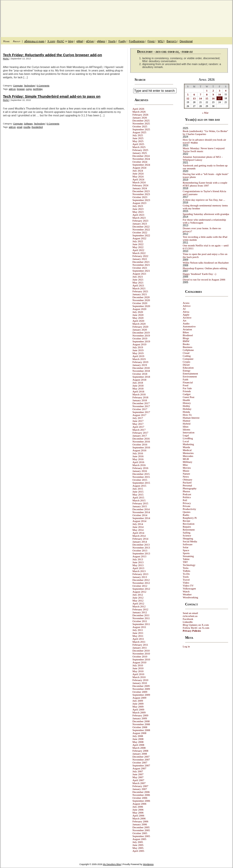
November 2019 (141, 335)
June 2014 (138, 527)
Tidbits (187, 571)
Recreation (189, 524)
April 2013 (138, 568)
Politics (187, 497)
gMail (80, 41)
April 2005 (138, 851)
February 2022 (140, 256)
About (17, 41)
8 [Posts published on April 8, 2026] (207, 94)
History (187, 403)
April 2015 (138, 497)
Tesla (186, 568)
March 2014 (139, 536)
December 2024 (141, 156)
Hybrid (187, 424)
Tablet (186, 559)
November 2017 (141, 406)
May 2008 (138, 742)
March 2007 (139, 783)
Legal (186, 435)
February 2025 (140, 150)
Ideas (186, 427)
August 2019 (139, 344)
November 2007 (141, 760)
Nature (186, 474)
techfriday (38, 89)
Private (187, 506)
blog (71, 41)
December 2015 (141, 474)
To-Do (186, 574)
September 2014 (141, 518)
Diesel (186, 365)
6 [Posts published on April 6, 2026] (194, 94)
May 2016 (138, 459)
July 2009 (138, 701)
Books (186, 344)
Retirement (189, 530)
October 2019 (140, 338)
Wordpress (148, 864)
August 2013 (139, 556)
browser (21, 89)
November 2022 (141, 229)
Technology (29, 86)
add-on (12, 89)
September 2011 (141, 624)
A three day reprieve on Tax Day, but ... (204, 200)
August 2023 (139, 203)
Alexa (186, 312)
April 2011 (138, 639)
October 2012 (140, 586)
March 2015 (139, 500)
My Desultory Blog (185, 16)
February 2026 (140, 115)
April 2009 (138, 709)
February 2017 (140, 433)
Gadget (187, 394)
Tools (186, 577)
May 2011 (138, 636)
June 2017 (138, 421)
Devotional (186, 41)
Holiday (187, 409)
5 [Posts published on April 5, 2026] (188, 94)
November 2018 (141, 371)
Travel (186, 580)
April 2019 (138, 356)
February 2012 (140, 609)
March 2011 (139, 642)
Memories (188, 453)
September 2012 (141, 589)
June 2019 (138, 350)
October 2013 (140, 550)
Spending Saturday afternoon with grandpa (206, 214)
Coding (187, 356)
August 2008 (139, 733)
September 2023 (141, 200)
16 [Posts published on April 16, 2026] (213, 98)
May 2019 (138, 353)
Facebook (188, 619)
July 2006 (138, 807)
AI (184, 309)
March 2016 (139, 465)
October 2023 (140, 197)
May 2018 (138, 388)
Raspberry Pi (190, 518)
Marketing (188, 444)
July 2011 (138, 630)
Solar (186, 547)
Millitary (188, 462)
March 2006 (139, 818)
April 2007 (138, 780)
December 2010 (141, 651)
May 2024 (138, 176)
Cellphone (188, 350)
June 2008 (138, 739)
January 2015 (140, 506)
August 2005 (139, 839)
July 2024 (138, 171)
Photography (190, 488)
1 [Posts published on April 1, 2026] (207, 91)
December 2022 (141, 227)
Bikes (186, 332)
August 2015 (139, 486)
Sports (186, 553)
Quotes (187, 512)
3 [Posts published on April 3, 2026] (220, 91)
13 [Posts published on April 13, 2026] (194, 98)
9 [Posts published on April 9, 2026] (213, 94)
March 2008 (139, 748)
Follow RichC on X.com (196, 628)
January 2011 (140, 648)
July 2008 (138, 736)
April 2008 (138, 745)
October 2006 (140, 798)
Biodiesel (188, 335)
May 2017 (138, 424)
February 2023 (140, 221)
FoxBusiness (137, 41)
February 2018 (140, 397)
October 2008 (140, 727)
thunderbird (37, 127)
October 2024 (140, 162)
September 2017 (141, 412)
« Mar (205, 113)
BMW (186, 341)
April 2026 (138, 109)
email (20, 127)
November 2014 (141, 512)
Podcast (187, 494)
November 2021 (141, 265)
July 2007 (138, 771)
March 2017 (139, 430)
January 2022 (140, 259)
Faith (186, 379)
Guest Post (188, 397)
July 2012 (138, 595)
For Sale (187, 388)
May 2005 (138, 848)
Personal (187, 485)
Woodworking (190, 597)
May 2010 (138, 671)
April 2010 (138, 674)
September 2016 (141, 447)
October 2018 (140, 374)
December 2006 (141, 792)
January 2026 (140, 118)
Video (186, 583)
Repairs (187, 527)
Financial (188, 382)
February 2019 (140, 362)
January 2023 (140, 224)
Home (6, 41)
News (186, 477)
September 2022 (141, 235)
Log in (186, 646)
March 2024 (139, 182)
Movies (187, 468)
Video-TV (188, 586)
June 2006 (138, 810)
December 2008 (141, 721)
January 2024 (140, 188)
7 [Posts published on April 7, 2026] (201, 94)
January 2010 (140, 683)
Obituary (188, 480)
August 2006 (139, 804)
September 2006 (141, 801)
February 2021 (140, 291)
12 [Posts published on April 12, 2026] (188, 98)
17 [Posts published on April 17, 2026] (219, 98)
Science (187, 535)
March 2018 (139, 394)
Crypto (187, 362)
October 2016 (140, 444)
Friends (187, 391)
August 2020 (139, 309)
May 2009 (138, 707)
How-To (187, 415)
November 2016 (141, 441)
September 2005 (141, 836)
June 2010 (138, 668)
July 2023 (138, 206)
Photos (186, 491)
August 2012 (139, 592)
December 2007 (141, 757)
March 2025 (139, 147)
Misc (185, 465)
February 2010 (140, 680)
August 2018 (139, 380)
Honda (186, 412)
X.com (51, 41)
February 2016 (140, 468)
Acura (186, 303)
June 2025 (138, 138)
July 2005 (138, 842)
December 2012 (141, 580)
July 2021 (138, 277)
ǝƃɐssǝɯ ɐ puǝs (34, 41)
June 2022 (138, 244)
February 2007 (140, 786)
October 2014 (140, 515)
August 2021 (139, 274)
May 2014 (138, 530)
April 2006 (138, 815)
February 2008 (140, 751)
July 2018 (138, 383)
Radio (186, 515)
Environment (190, 376)
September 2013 (141, 553)
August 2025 (139, 132)
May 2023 (138, 212)
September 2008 (141, 730)
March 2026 (139, 112)
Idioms (187, 429)
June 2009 (138, 704)
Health (186, 400)
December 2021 (141, 262)
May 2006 (138, 813)
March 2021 (139, 288)
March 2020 (139, 324)
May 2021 (138, 282)
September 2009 (141, 695)
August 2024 (139, 168)
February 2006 (140, 821)
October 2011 (140, 621)
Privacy (187, 503)
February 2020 (140, 327)
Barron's (172, 41)
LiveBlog (188, 438)
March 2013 (139, 571)
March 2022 (139, 253)
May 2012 (138, 601)
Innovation (189, 432)
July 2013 (138, 559)
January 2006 (140, 824)
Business (188, 347)
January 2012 (140, 612)
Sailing (187, 533)
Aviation (187, 329)
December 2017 (141, 403)
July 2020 (138, 312)
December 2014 (141, 509)
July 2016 (138, 453)
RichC (60, 41)
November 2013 (141, 548)
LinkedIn (188, 622)
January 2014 (140, 542)
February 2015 (140, 503)
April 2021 (138, 285)
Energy (187, 371)
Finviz (151, 41)
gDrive (90, 41)
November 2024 (141, 159)
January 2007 (140, 789)
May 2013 (138, 565)
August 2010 (139, 662)
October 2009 (140, 692)
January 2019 (140, 365)
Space (186, 550)
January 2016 (140, 471)
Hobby (186, 406)
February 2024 (140, 185)
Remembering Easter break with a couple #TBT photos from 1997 (205, 184)
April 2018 (138, 391)
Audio (186, 323)
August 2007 (139, 768)
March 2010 (139, 677)
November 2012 (141, 583)
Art (185, 320)
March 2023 (139, 218)
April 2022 (138, 250)
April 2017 (138, 427)
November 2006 (141, 795)
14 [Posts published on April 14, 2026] (201, 98)
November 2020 (141, 300)
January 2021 (140, 294)
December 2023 (141, 191)
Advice (187, 306)
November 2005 (141, 830)
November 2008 (141, 724)
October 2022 (140, 232)
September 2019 (141, 341)
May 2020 (138, 318)
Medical (187, 450)
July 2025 (138, 135)
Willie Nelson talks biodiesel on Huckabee (206, 263)
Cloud (186, 353)
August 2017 (139, 415)
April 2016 (138, 462)
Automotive (189, 326)
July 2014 (138, 524)
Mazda (186, 447)
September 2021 (141, 271)
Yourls (112, 41)
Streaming (188, 556)
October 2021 (140, 268)
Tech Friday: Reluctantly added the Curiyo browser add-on (52, 55)
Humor (187, 421)
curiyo (29, 89)
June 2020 (138, 315)
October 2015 (140, 480)
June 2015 (138, 492)
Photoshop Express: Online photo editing (205, 268)
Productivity (189, 509)
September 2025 (141, 129)
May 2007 (138, 777)
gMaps (101, 41)
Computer (18, 86)
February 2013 (140, 574)
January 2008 (140, 754)
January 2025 (140, 153)
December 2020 (141, 297)
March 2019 (139, 359)
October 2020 (140, 303)
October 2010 (140, 656)
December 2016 (141, 439)
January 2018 (140, 400)
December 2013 (141, 545)
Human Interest (191, 418)
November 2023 (141, 194)
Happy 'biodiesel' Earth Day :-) (200, 274)
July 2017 (138, 418)
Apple (186, 315)
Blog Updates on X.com (196, 625)
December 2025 (141, 120)
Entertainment (190, 374)
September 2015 (141, 483)
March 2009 (139, 712)
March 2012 (139, 606)
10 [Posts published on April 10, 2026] (219, 94)
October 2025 (140, 126)
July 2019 (138, 347)
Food (186, 385)
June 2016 (138, 456)
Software (28, 124)
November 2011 (141, 618)
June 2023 (138, 209)
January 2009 (140, 718)
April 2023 (138, 215)
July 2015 (138, 489)
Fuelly (122, 41)
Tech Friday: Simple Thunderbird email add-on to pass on (52, 96)
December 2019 (141, 333)
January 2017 (140, 436)
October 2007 (140, 762)
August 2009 (139, 698)
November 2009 (141, 689)
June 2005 (138, 845)
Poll (185, 500)
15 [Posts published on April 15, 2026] (207, 98)
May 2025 (138, 141)
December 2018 (141, 368)
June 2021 (138, 280)
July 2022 (138, 241)
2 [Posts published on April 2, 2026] (213, 91)
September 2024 (141, 165)
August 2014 (139, 521)
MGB (186, 459)
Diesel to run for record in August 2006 (204, 280)
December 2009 (141, 686)
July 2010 (138, 665)
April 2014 (138, 533)
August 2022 (139, 238)
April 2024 (138, 179)
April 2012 (138, 603)
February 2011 (140, 645)
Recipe (187, 521)
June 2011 (138, 633)
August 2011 (139, 627)
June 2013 (138, 562)
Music (186, 471)
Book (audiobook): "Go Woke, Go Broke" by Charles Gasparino (205, 133)
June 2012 (138, 598)
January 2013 (140, 577)
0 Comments (43, 86)
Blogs (186, 338)
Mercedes (188, 456)
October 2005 (140, 833)
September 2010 (141, 659)
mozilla (27, 127)
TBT (185, 562)
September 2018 (141, 377)
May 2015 (138, 494)
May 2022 (138, 247)
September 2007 (141, 765)
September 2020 (141, 306)
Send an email (190, 613)
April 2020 (138, 321)
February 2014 (140, 539)
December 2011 (141, 615)
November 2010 (141, 654)
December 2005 (141, 827)
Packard (187, 482)
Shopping (188, 538)
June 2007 (138, 774)
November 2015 (141, 477)
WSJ (161, 41)
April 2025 (138, 144)
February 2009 (140, 715)
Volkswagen (189, 588)
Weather (187, 594)
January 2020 (140, 330)
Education (188, 368)
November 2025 (141, 123)
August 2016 (139, 450)
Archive (187, 318)
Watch (186, 591)
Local (186, 441)
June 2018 (138, 386)
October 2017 (140, 409)
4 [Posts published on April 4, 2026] (226, 91)
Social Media (190, 541)
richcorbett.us (190, 616)
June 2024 (138, 174)
